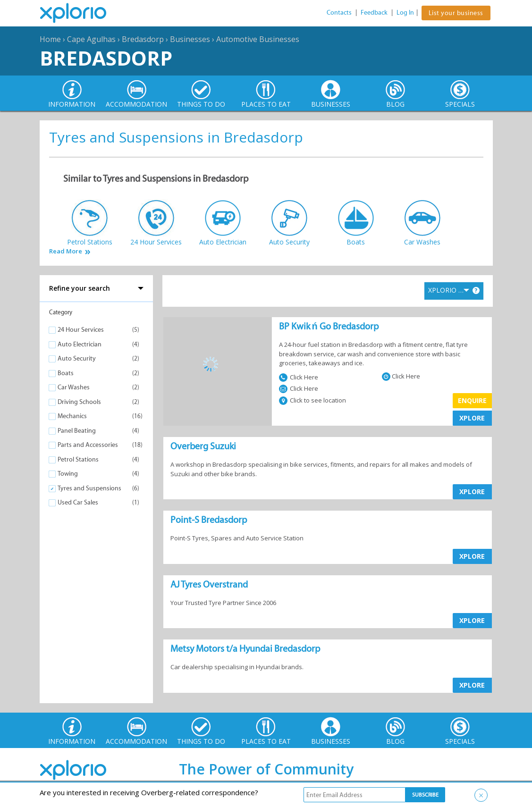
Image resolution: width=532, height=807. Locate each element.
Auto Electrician (80, 344)
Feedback (374, 13)
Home (50, 39)
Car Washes (74, 387)
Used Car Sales (78, 502)
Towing (68, 474)
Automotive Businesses (258, 39)
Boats (66, 373)
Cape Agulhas (91, 39)
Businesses (190, 39)
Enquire (472, 400)
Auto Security (77, 358)
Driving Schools (79, 402)
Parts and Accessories (88, 445)
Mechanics (72, 416)
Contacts (339, 13)
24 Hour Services (81, 330)
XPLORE (472, 418)
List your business (456, 13)
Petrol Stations (78, 459)
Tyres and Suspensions (89, 488)
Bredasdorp (143, 39)
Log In (405, 13)
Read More (66, 251)
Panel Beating (77, 431)
